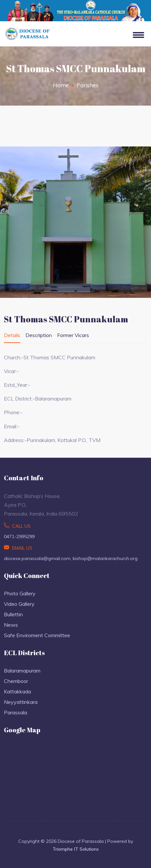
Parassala (15, 712)
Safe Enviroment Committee (37, 635)
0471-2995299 (19, 536)
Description (39, 335)
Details (12, 335)
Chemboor (16, 681)
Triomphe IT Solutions (76, 849)
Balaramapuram (22, 671)
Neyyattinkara (21, 702)
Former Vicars (73, 335)
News (11, 625)
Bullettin (13, 614)
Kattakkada (17, 691)
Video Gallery (19, 604)
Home (61, 85)
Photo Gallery (20, 593)
